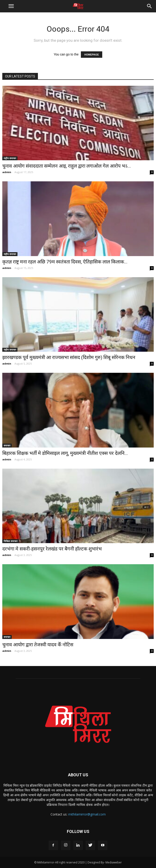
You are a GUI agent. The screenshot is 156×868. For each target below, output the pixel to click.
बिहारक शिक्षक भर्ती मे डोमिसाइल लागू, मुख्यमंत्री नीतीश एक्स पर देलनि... (65, 453)
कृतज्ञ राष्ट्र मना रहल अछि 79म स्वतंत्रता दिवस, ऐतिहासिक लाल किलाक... (65, 262)
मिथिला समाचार (11, 541)
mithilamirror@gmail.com (87, 814)
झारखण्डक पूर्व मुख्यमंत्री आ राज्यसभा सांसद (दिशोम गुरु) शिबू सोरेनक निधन (69, 357)
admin (7, 172)
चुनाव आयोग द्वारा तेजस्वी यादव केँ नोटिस (38, 645)
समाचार (7, 445)
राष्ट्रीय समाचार (10, 158)
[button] (150, 6)
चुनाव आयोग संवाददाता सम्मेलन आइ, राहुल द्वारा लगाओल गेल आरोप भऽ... (67, 166)
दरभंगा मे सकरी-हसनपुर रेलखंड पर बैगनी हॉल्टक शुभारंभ (52, 549)
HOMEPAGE (92, 55)
